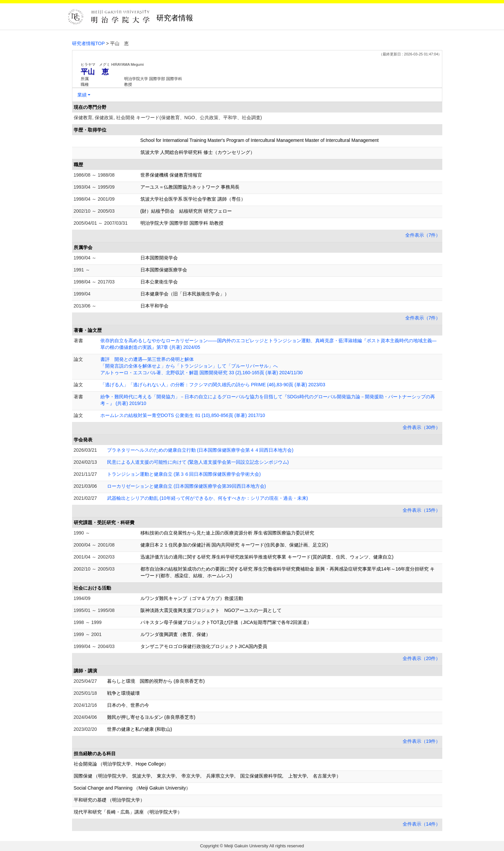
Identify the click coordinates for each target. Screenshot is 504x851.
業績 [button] (82, 95)
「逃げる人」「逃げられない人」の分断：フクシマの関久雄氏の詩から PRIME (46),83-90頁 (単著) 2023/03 (213, 385)
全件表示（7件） (423, 235)
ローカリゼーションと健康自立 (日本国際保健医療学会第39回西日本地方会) (187, 486)
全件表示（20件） (422, 658)
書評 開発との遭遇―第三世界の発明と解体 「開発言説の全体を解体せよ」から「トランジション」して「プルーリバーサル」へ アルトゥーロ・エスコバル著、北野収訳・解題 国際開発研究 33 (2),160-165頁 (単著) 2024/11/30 (202, 366)
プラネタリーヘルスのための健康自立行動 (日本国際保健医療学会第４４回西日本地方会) (200, 450)
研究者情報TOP (89, 43)
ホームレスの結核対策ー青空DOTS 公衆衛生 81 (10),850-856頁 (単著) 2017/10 (183, 415)
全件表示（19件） (422, 741)
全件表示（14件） (422, 824)
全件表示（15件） (422, 510)
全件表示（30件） (422, 427)
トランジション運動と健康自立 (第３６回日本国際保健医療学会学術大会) (184, 474)
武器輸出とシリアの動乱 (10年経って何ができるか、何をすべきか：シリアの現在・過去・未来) (208, 498)
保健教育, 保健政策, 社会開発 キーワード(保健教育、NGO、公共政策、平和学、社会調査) (168, 118)
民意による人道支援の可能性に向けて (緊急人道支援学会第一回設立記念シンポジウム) (198, 462)
